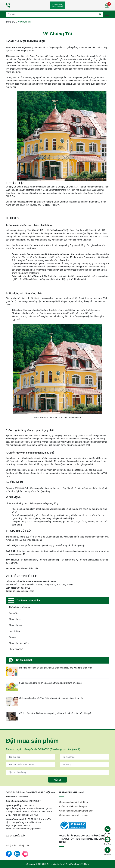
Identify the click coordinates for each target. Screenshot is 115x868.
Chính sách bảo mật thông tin (73, 806)
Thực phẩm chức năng (19, 607)
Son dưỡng (14, 613)
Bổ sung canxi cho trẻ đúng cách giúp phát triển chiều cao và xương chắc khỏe (56, 668)
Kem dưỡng (14, 631)
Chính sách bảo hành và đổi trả (74, 802)
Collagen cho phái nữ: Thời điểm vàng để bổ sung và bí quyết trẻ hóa (51, 698)
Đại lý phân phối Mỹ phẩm (18, 845)
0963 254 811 (24, 825)
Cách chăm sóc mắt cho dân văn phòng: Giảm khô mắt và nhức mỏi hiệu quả (55, 713)
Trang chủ (10, 22)
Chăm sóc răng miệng (19, 643)
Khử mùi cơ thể (16, 649)
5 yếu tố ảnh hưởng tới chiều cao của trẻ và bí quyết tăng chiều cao (50, 683)
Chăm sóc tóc (15, 625)
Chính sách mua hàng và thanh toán (76, 811)
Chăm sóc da (15, 619)
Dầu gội (12, 637)
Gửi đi (58, 780)
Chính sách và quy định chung (73, 815)
